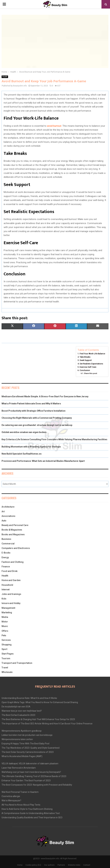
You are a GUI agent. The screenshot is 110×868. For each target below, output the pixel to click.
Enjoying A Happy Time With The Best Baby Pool (25, 744)
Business (6, 539)
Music (5, 626)
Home (20, 865)
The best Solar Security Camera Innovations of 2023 (28, 752)
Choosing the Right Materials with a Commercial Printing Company (37, 418)
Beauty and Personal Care (15, 525)
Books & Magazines (12, 530)
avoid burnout (54, 126)
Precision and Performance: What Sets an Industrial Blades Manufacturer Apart (43, 461)
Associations (8, 516)
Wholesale (7, 672)
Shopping (7, 645)
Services (6, 640)
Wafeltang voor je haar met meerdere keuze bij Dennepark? (31, 772)
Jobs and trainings (11, 594)
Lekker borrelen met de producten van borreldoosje (27, 735)
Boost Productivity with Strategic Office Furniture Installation (34, 411)
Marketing (7, 612)
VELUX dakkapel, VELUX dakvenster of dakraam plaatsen (30, 764)
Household (7, 585)
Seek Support (86, 360)
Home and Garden (11, 580)
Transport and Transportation (17, 663)
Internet (6, 590)
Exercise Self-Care (88, 367)
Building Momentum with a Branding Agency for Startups (31, 447)
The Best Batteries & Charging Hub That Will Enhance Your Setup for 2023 (38, 719)
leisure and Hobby (11, 603)
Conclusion (85, 370)
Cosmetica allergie (11, 796)
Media (5, 617)
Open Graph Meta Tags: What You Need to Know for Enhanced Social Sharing (40, 702)
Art (3, 511)
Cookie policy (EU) (33, 865)
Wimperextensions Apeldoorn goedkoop (22, 731)
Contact (87, 865)
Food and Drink (9, 571)
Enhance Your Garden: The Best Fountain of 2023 (26, 781)
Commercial (8, 544)
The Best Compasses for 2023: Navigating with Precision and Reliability (37, 785)
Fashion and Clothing (13, 562)
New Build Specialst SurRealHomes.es (22, 454)
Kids (4, 599)
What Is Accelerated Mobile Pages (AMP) (22, 756)
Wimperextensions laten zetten (17, 739)
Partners (61, 865)
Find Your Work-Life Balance (92, 354)
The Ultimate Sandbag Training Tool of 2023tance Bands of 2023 (34, 776)
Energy (5, 557)
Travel (5, 668)
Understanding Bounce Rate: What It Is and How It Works (29, 698)
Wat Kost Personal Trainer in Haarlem (20, 792)
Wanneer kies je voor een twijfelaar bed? (22, 711)
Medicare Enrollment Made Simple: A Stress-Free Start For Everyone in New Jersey (45, 396)
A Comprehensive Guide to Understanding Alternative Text (31, 813)
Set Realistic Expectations (91, 364)
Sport (4, 649)
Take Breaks (85, 357)
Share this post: (91, 373)
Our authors (49, 865)
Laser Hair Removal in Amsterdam (19, 768)
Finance (6, 567)
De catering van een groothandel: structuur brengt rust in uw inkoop (37, 425)
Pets (4, 635)
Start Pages (8, 654)
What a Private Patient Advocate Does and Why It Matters (31, 404)
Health (5, 77)
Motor (5, 622)
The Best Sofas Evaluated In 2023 (18, 715)
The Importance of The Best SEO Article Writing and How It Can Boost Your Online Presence (47, 724)
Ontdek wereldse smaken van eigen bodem (24, 432)
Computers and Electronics (16, 548)
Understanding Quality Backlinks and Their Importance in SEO (32, 817)
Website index (74, 865)
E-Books (6, 553)
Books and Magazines (13, 534)
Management (8, 608)
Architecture (8, 507)
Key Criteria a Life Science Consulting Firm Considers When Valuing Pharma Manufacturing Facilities (54, 439)
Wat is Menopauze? (11, 801)
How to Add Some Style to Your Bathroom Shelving (27, 809)
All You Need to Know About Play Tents (21, 805)
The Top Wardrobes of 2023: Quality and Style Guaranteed (31, 748)
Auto (4, 521)
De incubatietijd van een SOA (16, 707)
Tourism (6, 658)
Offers (5, 631)
